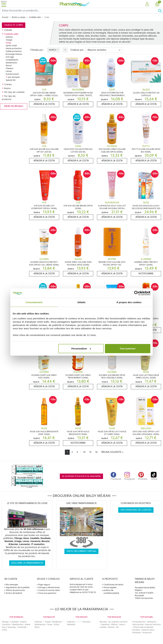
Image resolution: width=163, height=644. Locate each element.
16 (96, 452)
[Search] (79, 11)
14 (84, 452)
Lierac (122, 624)
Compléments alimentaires (12, 61)
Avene (23, 622)
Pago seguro (44, 585)
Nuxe (50, 624)
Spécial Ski (11, 80)
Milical (114, 624)
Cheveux (9, 68)
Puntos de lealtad (14, 593)
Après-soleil (11, 46)
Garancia (6, 624)
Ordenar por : (78, 50)
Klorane (86, 622)
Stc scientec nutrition (118, 622)
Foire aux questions (47, 593)
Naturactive (138, 624)
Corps (8, 43)
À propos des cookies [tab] (129, 302)
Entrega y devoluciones (49, 587)
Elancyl (111, 627)
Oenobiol (105, 624)
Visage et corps (14, 25)
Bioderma (57, 622)
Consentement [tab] (34, 302)
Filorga (5, 622)
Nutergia (136, 633)
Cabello (8, 30)
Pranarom (147, 633)
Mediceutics (18, 624)
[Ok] (160, 11)
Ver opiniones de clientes (136, 510)
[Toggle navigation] (4, 4)
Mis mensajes (12, 585)
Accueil (5, 17)
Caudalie (14, 622)
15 (90, 452)
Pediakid (71, 624)
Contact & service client (49, 590)
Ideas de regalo (14, 106)
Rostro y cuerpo (19, 17)
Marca (53, 50)
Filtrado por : (37, 50)
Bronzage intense (14, 54)
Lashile (103, 627)
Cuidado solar (35, 17)
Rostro (7, 88)
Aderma (38, 622)
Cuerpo (8, 84)
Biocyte (103, 622)
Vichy (4, 630)
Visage (9, 40)
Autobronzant (12, 74)
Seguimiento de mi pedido (18, 587)
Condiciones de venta (113, 585)
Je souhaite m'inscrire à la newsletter (81, 476)
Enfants (9, 37)
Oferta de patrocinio (15, 590)
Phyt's (37, 627)
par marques (14, 77)
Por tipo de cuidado (14, 92)
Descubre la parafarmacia (27, 563)
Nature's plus (148, 630)
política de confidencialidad (111, 592)
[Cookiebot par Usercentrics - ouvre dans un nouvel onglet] (136, 293)
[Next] (112, 452)
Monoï (9, 65)
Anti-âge (10, 57)
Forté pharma (139, 622)
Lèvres (9, 71)
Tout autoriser (128, 348)
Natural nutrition (153, 624)
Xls (117, 627)
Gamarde (22, 627)
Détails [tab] (81, 302)
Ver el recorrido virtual (81, 551)
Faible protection (14, 51)
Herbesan (151, 622)
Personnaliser (81, 348)
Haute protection (14, 48)
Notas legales (110, 587)
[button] (147, 4)
